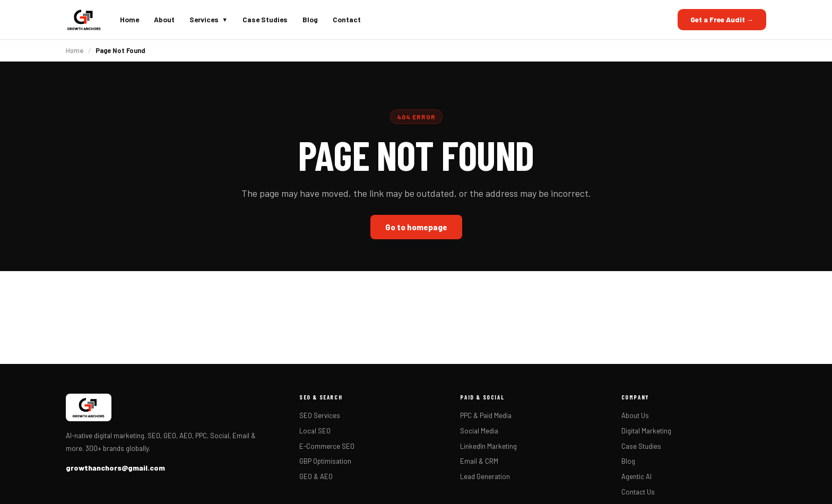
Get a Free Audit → (722, 19)
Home (129, 19)
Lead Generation (485, 476)
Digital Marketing (646, 431)
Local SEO (315, 431)
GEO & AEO (316, 476)
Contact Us (638, 492)
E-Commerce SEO (327, 446)
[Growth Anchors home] (84, 20)
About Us (635, 415)
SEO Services (320, 415)
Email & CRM (479, 461)
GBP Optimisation (325, 461)
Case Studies (265, 19)
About (164, 19)
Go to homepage (416, 227)
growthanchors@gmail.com (115, 468)
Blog (310, 19)
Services (209, 19)
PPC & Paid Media (486, 415)
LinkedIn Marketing (488, 446)
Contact (347, 19)
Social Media (479, 431)
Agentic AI (636, 476)
